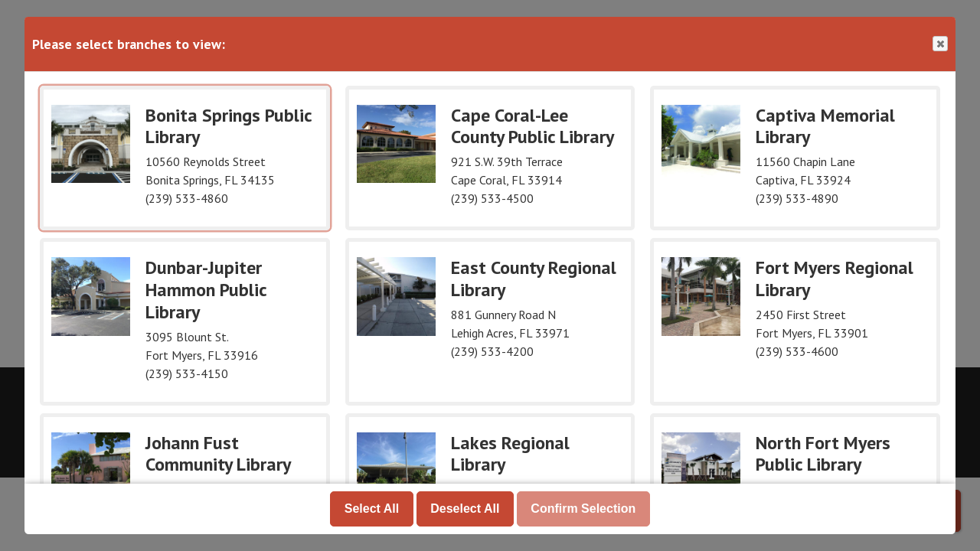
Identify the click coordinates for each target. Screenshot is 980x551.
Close (939, 44)
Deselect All (465, 509)
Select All (372, 509)
